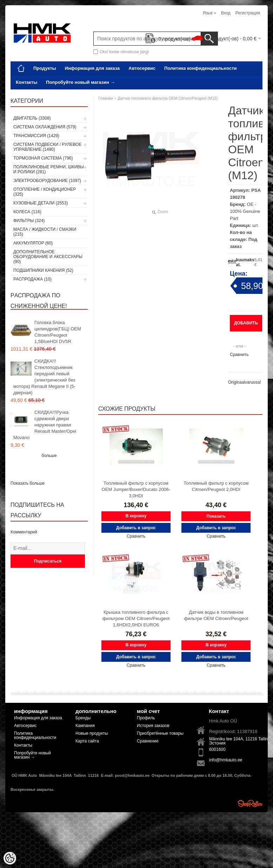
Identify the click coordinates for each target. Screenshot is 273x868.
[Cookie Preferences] (10, 858)
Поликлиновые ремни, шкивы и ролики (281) (49, 169)
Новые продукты (92, 733)
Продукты (45, 68)
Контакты (26, 82)
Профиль (146, 718)
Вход (226, 13)
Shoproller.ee (250, 803)
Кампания (85, 726)
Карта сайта (87, 741)
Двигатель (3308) (32, 118)
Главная (106, 98)
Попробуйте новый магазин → (80, 82)
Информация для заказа (92, 68)
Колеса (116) (27, 212)
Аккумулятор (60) (33, 243)
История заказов (153, 726)
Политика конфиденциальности (200, 68)
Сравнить (239, 355)
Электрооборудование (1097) (47, 181)
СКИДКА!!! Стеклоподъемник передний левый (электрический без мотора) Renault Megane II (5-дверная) (44, 377)
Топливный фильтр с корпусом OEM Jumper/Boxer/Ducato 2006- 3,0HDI (136, 489)
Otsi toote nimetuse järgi (124, 52)
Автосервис (142, 68)
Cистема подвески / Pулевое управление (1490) (47, 147)
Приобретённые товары (160, 733)
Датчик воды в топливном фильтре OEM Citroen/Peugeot (216, 615)
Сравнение (148, 741)
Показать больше (28, 483)
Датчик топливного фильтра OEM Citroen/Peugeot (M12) (168, 98)
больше (49, 456)
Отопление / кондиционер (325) (45, 192)
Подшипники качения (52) (43, 270)
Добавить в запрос (246, 326)
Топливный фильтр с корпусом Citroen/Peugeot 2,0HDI (216, 486)
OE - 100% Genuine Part (245, 211)
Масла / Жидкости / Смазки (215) (45, 232)
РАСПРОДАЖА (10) (32, 279)
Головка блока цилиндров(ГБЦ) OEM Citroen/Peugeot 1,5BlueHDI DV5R (58, 332)
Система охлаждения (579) (45, 127)
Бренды (83, 718)
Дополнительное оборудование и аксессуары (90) (48, 257)
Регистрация (248, 13)
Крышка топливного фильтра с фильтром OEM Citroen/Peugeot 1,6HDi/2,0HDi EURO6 (136, 618)
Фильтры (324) (29, 221)
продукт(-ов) (168, 39)
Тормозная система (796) (43, 158)
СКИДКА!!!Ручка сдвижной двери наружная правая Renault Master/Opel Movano (45, 425)
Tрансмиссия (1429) (36, 136)
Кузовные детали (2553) (41, 203)
